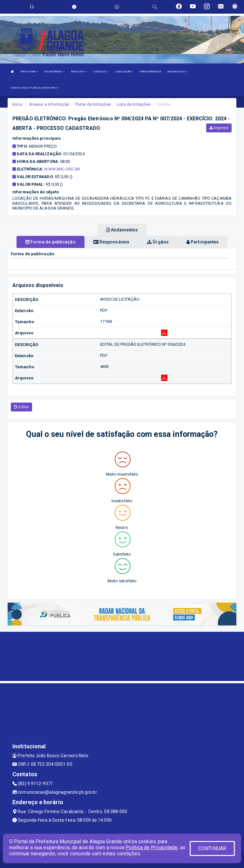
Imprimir (219, 128)
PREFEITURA (29, 72)
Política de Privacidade (152, 848)
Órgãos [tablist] (158, 242)
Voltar (21, 407)
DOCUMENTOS (177, 72)
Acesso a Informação (49, 104)
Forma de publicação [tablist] (51, 242)
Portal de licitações (93, 104)
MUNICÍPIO (79, 72)
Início (17, 104)
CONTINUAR (212, 848)
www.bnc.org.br (62, 169)
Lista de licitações (134, 104)
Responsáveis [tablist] (111, 242)
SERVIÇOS (101, 72)
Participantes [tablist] (203, 242)
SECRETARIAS (54, 72)
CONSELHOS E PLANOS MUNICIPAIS (35, 88)
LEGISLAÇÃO (124, 72)
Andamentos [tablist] (122, 230)
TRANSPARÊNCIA (150, 72)
